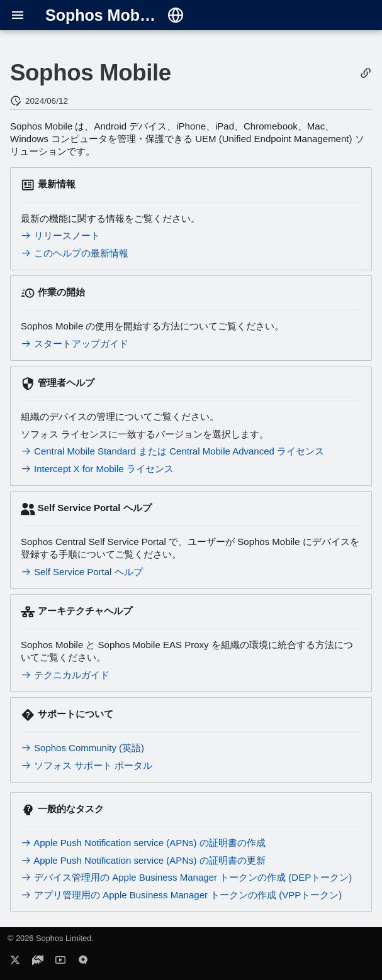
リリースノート (60, 235)
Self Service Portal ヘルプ (82, 572)
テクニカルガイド (65, 675)
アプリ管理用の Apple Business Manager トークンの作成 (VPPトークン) (181, 895)
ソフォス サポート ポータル (87, 765)
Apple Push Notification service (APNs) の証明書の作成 (143, 843)
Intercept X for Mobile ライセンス (97, 469)
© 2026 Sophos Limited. (51, 938)
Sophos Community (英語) (82, 748)
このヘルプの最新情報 (75, 253)
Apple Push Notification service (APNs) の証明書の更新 (143, 860)
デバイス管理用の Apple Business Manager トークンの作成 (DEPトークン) (186, 877)
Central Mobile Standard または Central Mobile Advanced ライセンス (172, 451)
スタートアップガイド (75, 344)
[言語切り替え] (176, 15)
